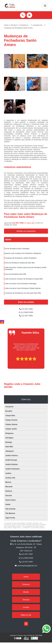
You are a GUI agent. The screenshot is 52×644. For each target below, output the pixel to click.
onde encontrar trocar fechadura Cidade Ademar (23, 288)
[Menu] (45, 6)
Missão (26, 592)
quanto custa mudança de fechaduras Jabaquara (23, 253)
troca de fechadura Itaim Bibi (16, 274)
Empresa (26, 584)
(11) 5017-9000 (26, 316)
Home (26, 577)
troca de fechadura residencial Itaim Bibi (20, 263)
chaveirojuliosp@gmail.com (26, 566)
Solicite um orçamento (26, 231)
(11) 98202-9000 (26, 312)
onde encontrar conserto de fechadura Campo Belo (24, 279)
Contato (26, 607)
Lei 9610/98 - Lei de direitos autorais (34, 528)
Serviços (26, 600)
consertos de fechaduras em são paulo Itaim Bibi (23, 293)
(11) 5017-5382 (18, 223)
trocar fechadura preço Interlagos (17, 249)
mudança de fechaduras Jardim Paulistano (21, 258)
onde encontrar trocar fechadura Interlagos (21, 284)
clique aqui (30, 223)
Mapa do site (26, 615)
